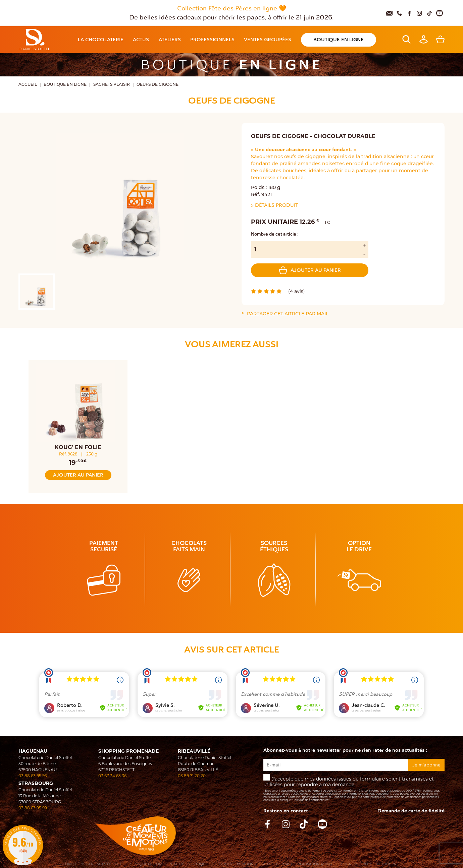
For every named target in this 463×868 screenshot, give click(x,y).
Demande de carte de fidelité (411, 811)
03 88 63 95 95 (33, 776)
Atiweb (327, 864)
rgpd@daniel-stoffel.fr (317, 797)
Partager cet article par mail (288, 314)
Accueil (28, 85)
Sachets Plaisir (112, 85)
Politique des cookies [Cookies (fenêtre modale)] (211, 864)
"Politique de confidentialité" (311, 800)
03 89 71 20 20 (192, 776)
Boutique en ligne (65, 85)
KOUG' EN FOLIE (78, 447)
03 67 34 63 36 (112, 776)
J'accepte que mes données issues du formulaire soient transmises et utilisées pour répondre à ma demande (354, 788)
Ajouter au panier (310, 270)
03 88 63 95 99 (33, 808)
